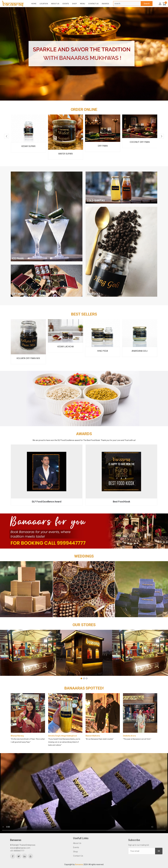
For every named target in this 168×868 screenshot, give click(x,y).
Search (147, 4)
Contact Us (93, 4)
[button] (81, 96)
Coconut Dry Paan (140, 142)
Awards (105, 4)
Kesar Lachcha (65, 347)
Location (44, 4)
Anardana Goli (140, 351)
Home (34, 4)
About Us (55, 4)
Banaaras (79, 864)
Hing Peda (103, 351)
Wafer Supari (66, 154)
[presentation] (6, 136)
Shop (74, 4)
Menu (82, 4)
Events (66, 4)
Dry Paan (103, 146)
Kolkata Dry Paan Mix (28, 358)
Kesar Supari (28, 146)
